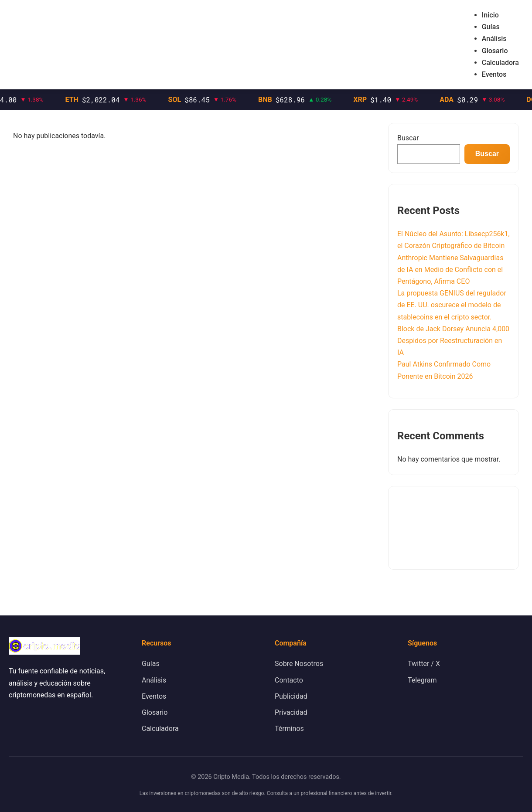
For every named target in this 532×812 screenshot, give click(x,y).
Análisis (494, 39)
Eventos (494, 74)
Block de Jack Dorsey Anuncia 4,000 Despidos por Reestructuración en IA (453, 341)
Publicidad (291, 696)
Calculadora (500, 63)
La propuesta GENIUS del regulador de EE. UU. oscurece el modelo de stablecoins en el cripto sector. (452, 305)
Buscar (408, 138)
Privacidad (291, 712)
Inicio (490, 15)
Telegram (422, 680)
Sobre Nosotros (299, 664)
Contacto (289, 680)
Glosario (495, 51)
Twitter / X (424, 664)
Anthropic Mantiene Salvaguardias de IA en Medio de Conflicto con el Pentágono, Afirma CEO (450, 270)
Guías (491, 27)
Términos (289, 729)
